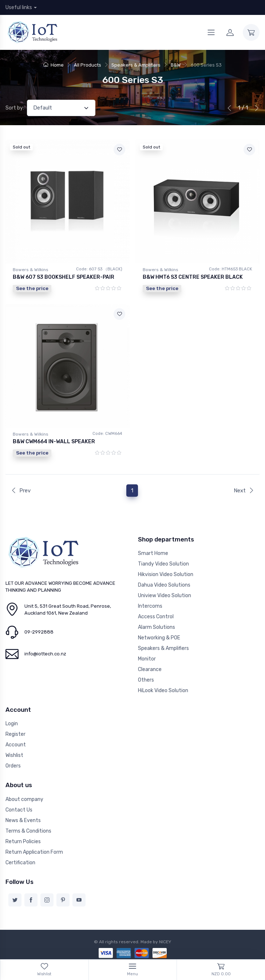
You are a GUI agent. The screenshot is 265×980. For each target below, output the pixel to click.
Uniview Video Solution (165, 596)
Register (15, 734)
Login (12, 724)
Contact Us (19, 810)
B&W (176, 65)
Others (146, 680)
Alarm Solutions (157, 627)
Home (54, 65)
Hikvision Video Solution (166, 574)
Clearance (150, 669)
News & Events (23, 820)
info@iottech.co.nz (45, 654)
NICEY (165, 942)
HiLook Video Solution (163, 691)
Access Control (156, 617)
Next (244, 491)
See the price (32, 288)
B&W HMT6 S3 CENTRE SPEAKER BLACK (193, 277)
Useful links (19, 7)
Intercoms (150, 606)
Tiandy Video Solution (163, 564)
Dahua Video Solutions (164, 585)
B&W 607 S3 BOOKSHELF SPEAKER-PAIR (64, 277)
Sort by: (15, 108)
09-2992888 (39, 632)
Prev (21, 491)
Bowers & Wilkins (31, 270)
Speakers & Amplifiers (136, 65)
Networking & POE (159, 638)
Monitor (147, 659)
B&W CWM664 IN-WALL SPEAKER (54, 442)
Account (16, 745)
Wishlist (14, 755)
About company (24, 799)
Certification (20, 863)
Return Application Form (34, 852)
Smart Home (153, 553)
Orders (13, 766)
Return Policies (23, 842)
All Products (88, 65)
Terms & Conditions (28, 831)
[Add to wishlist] (119, 150)
